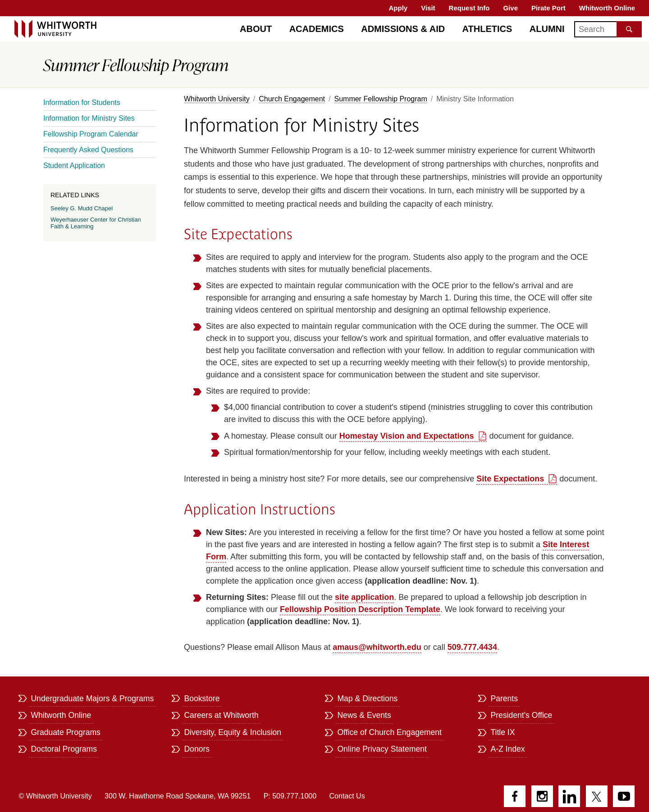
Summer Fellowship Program (380, 99)
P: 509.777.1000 (290, 796)
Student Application (74, 166)
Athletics (487, 29)
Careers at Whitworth (221, 715)
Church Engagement (292, 99)
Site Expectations (510, 479)
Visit (428, 8)
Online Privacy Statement (382, 749)
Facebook (515, 796)
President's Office (521, 715)
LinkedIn (569, 796)
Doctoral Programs (64, 749)
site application (364, 597)
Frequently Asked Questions (88, 150)
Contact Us (347, 796)
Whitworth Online (607, 8)
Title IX (503, 732)
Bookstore (202, 699)
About (256, 29)
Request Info (469, 8)
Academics (317, 29)
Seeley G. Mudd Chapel (82, 208)
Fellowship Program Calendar (91, 134)
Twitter (597, 796)
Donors (197, 749)
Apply (398, 8)
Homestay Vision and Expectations (407, 436)
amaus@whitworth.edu (377, 647)
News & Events (364, 715)
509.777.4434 (472, 647)
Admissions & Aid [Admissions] (403, 29)
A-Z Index (507, 749)
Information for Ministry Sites (89, 118)
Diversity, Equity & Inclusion (233, 732)
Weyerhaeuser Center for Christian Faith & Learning (96, 223)
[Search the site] (629, 29)
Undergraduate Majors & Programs (92, 699)
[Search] (608, 29)
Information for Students (82, 102)
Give (510, 8)
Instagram (542, 796)
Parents (504, 699)
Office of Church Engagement (389, 732)
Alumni (547, 29)
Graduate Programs (66, 732)
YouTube (624, 796)
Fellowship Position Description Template (360, 609)
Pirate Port (548, 8)
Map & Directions (367, 699)
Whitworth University (217, 99)
